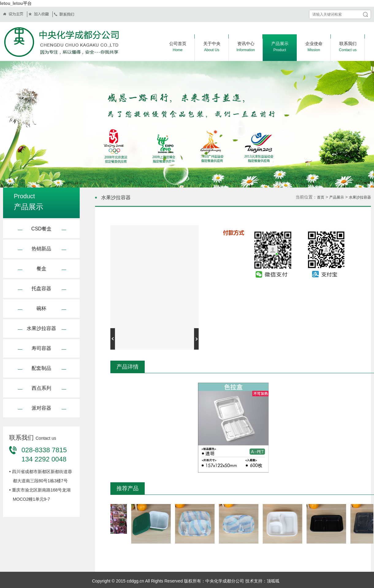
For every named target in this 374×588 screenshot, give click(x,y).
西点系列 (41, 388)
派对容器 (41, 408)
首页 (321, 197)
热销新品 (41, 249)
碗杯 (41, 308)
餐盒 (41, 269)
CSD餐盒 (41, 229)
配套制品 (41, 368)
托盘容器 (41, 288)
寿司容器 (41, 348)
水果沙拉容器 (41, 328)
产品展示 (337, 197)
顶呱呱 (273, 581)
